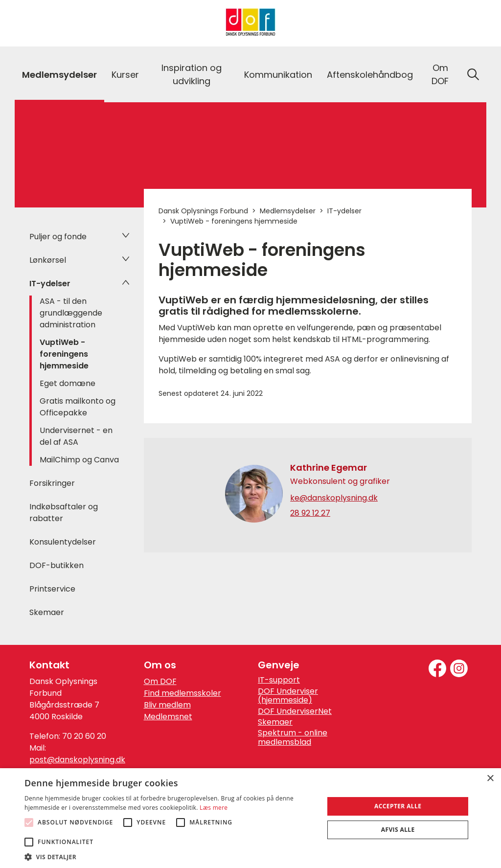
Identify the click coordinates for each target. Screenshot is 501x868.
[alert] (250, 818)
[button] (170, 856)
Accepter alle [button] (398, 806)
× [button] (490, 779)
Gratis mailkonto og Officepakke (78, 407)
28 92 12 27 (310, 513)
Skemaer (47, 612)
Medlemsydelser (59, 75)
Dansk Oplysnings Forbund (203, 211)
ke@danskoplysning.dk (334, 498)
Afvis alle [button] (398, 830)
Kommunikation (278, 75)
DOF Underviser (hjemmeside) (288, 696)
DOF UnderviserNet (295, 711)
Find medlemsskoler (182, 693)
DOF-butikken (57, 565)
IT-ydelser (50, 284)
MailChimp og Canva (79, 460)
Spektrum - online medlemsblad (293, 738)
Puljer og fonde (58, 237)
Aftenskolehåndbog (370, 75)
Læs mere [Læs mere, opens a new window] (214, 808)
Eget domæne (68, 383)
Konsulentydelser (63, 542)
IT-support (279, 680)
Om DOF (440, 74)
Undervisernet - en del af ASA (76, 436)
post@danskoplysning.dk (77, 760)
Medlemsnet (168, 717)
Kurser (125, 75)
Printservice (52, 589)
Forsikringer (52, 483)
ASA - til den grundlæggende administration (71, 313)
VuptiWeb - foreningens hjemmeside (64, 354)
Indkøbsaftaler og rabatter (64, 513)
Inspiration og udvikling (192, 74)
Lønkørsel (48, 260)
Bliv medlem (167, 705)
